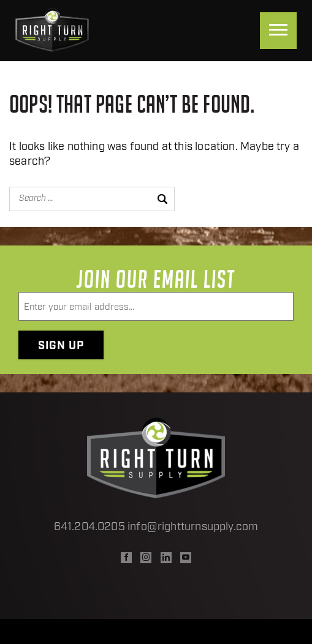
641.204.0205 (89, 527)
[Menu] (278, 31)
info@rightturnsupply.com (193, 527)
